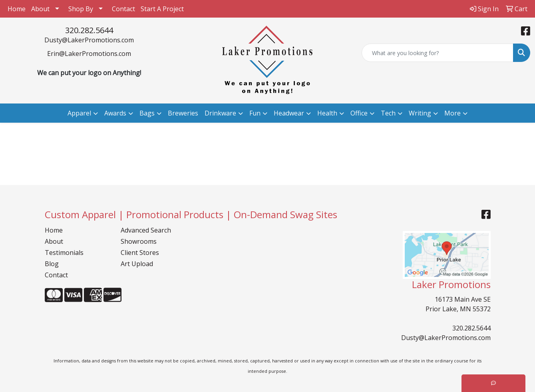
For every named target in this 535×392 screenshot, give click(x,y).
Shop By (81, 9)
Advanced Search (146, 230)
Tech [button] (388, 113)
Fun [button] (255, 113)
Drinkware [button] (220, 113)
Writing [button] (420, 113)
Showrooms (139, 241)
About (40, 9)
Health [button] (327, 113)
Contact (123, 9)
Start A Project (162, 9)
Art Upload (137, 264)
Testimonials (64, 253)
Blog (52, 264)
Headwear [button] (289, 113)
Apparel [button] (79, 113)
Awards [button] (115, 113)
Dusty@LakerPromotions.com (89, 40)
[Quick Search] (438, 53)
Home (17, 9)
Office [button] (359, 113)
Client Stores (140, 253)
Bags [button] (147, 113)
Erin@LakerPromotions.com (89, 54)
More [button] (452, 113)
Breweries (183, 113)
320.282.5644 (89, 30)
